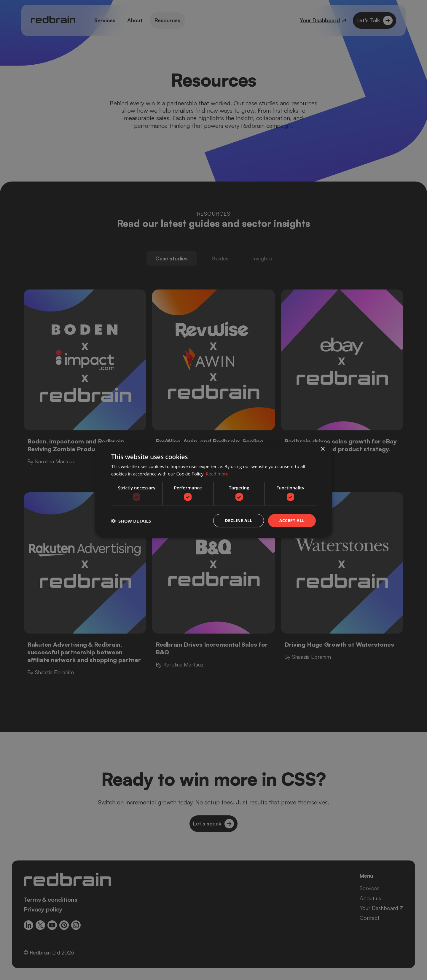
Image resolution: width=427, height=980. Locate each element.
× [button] (322, 449)
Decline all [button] (238, 520)
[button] (131, 521)
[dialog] (213, 490)
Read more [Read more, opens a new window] (217, 474)
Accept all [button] (292, 520)
